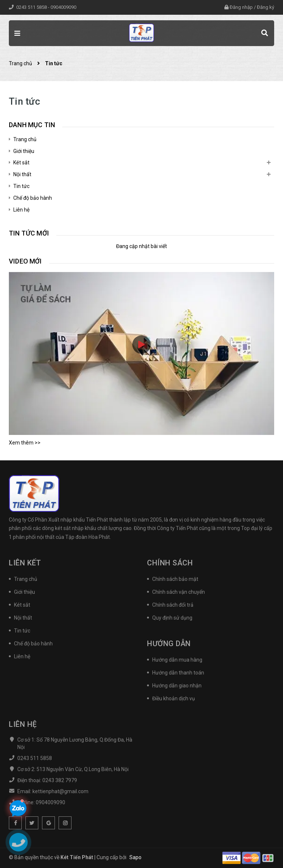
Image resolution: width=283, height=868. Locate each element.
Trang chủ (25, 139)
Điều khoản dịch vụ (174, 698)
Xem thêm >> (25, 443)
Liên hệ (21, 210)
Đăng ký (265, 7)
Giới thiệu (24, 151)
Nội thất (22, 174)
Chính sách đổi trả (173, 605)
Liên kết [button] (25, 563)
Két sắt (21, 163)
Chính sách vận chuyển (179, 592)
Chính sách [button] (170, 563)
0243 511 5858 (32, 7)
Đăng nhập (241, 7)
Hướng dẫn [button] (169, 644)
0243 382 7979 (60, 780)
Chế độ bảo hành (33, 198)
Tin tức (21, 186)
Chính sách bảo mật (175, 579)
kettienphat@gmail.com (60, 791)
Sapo (135, 857)
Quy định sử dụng (172, 618)
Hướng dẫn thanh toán (178, 673)
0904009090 (63, 7)
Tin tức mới (29, 233)
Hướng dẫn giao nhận (177, 686)
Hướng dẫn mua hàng (177, 660)
